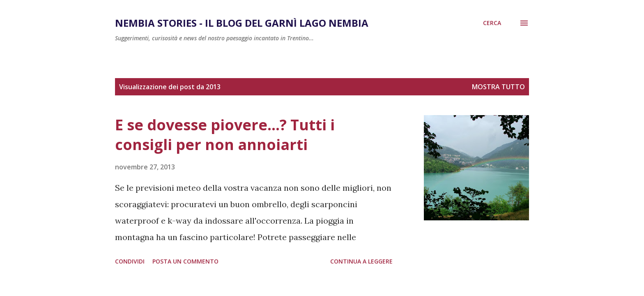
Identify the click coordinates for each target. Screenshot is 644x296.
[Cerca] (492, 23)
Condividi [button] (130, 261)
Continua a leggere (361, 261)
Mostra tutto (498, 87)
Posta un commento (185, 261)
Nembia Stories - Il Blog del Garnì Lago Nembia (242, 23)
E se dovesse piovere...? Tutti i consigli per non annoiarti (225, 135)
